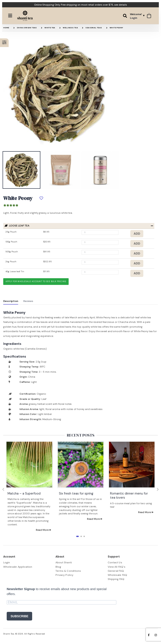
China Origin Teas (27, 28)
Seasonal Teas (94, 28)
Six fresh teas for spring (76, 493)
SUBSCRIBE (19, 616)
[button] (125, 16)
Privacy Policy (64, 575)
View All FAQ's (117, 567)
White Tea (50, 28)
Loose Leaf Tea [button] (17, 226)
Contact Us (115, 562)
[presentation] (3, 490)
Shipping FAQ (116, 579)
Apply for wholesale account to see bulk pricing (36, 281)
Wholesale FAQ (117, 575)
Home (6, 28)
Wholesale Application (18, 567)
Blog (58, 567)
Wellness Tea (70, 28)
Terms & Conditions (68, 571)
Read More (43, 530)
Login (7, 562)
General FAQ (116, 571)
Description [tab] (11, 301)
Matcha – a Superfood (24, 493)
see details (121, 5)
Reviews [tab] (28, 301)
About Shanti (64, 562)
